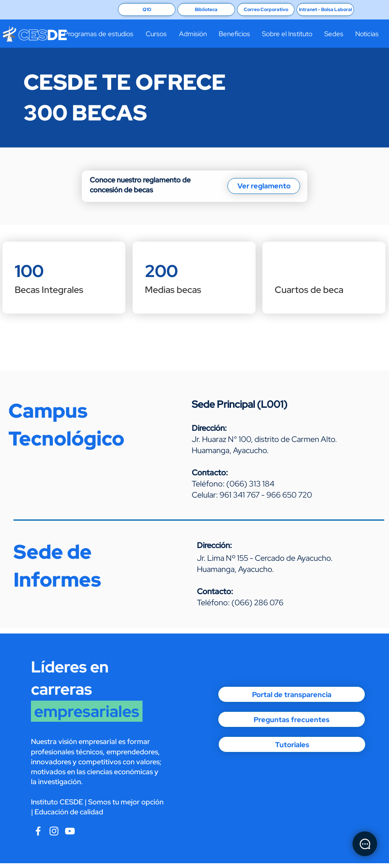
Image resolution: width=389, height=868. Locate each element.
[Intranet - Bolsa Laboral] (325, 10)
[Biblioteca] (206, 10)
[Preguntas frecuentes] (292, 719)
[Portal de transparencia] (292, 694)
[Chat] (365, 844)
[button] (98, 34)
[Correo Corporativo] (266, 10)
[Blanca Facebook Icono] (38, 831)
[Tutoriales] (292, 744)
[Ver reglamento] (264, 186)
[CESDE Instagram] (70, 831)
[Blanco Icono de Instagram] (54, 831)
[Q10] (147, 10)
